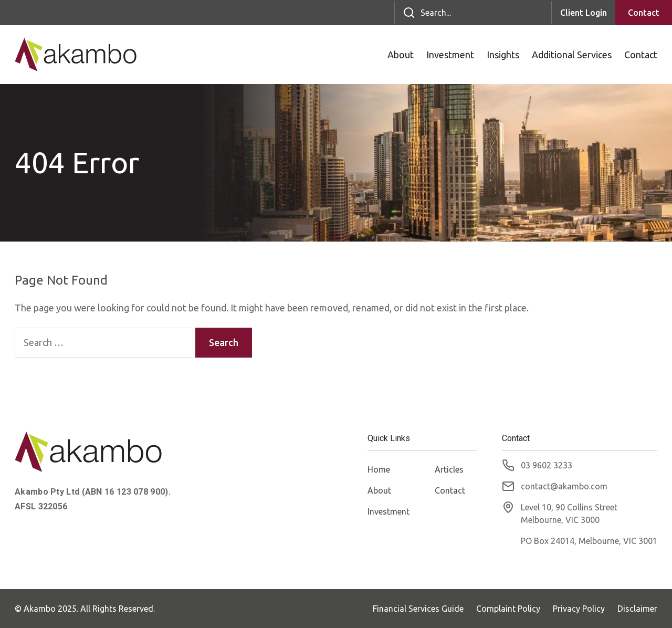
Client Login (584, 13)
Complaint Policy (508, 609)
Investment (450, 55)
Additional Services (572, 55)
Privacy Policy (579, 609)
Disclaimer (637, 609)
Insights (503, 55)
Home (379, 469)
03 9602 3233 (547, 465)
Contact (644, 13)
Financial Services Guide (418, 609)
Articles (449, 469)
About (401, 55)
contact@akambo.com (564, 486)
